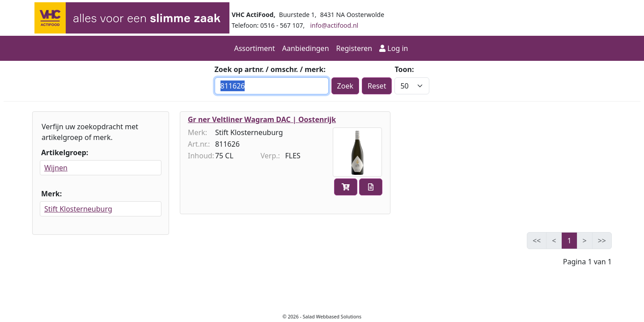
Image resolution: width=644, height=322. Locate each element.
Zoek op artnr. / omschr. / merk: (270, 69)
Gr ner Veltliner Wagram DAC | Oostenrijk (262, 119)
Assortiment (254, 48)
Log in (394, 48)
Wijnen (56, 168)
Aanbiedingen (306, 48)
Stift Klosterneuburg (78, 209)
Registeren (354, 48)
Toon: (404, 69)
